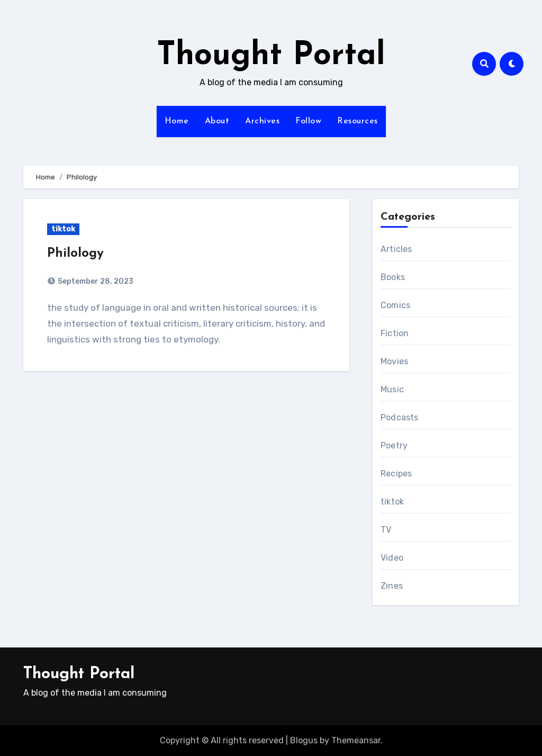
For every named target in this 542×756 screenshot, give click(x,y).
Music (392, 389)
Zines (392, 586)
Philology (75, 254)
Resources (358, 121)
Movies (394, 361)
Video (392, 558)
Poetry (394, 445)
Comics (395, 305)
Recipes (396, 474)
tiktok (63, 229)
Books (393, 277)
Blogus (304, 740)
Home (177, 121)
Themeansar (356, 740)
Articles (396, 249)
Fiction (395, 333)
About (217, 121)
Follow (308, 121)
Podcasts (400, 417)
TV (386, 530)
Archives (262, 121)
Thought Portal (271, 56)
